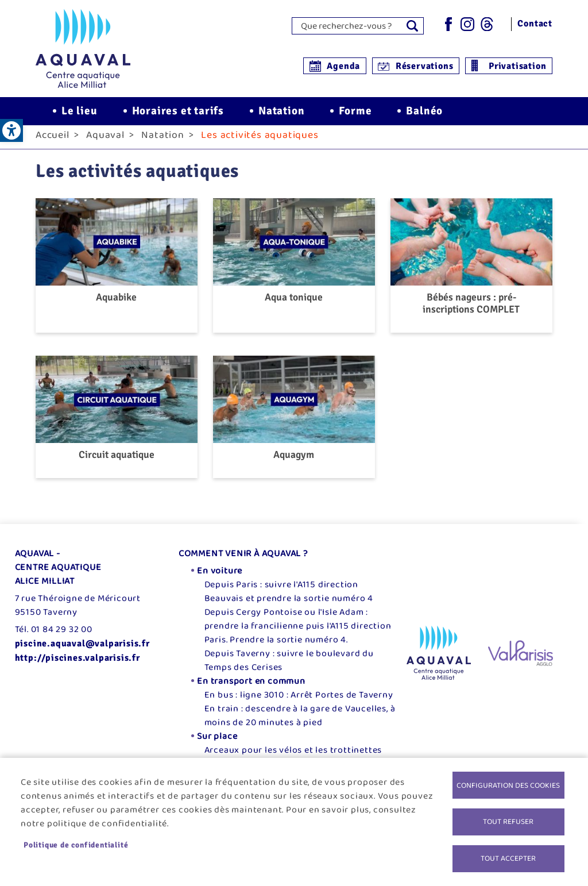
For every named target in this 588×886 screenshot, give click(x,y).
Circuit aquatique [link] (117, 462)
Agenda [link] (343, 66)
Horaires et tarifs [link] (178, 115)
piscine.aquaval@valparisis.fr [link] (82, 650)
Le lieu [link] (80, 115)
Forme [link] (355, 115)
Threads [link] (487, 24)
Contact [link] (535, 24)
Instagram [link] (467, 24)
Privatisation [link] (517, 66)
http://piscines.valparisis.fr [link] (78, 665)
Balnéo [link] (424, 115)
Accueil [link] (53, 142)
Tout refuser (508, 820)
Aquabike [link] (116, 304)
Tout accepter (508, 858)
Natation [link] (281, 115)
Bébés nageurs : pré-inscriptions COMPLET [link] (471, 310)
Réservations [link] (425, 66)
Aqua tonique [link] (294, 304)
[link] (11, 130)
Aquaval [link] (105, 142)
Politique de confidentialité (76, 844)
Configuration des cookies (508, 783)
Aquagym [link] (294, 462)
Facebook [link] (448, 24)
